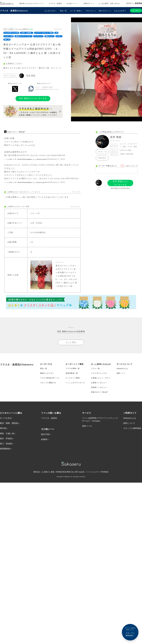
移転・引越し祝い (8, 433)
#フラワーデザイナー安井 (44, 33)
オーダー (136, 10)
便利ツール (87, 426)
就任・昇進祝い (7, 438)
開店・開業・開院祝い (10, 423)
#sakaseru (9, 165)
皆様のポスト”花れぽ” (100, 392)
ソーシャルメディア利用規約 (97, 472)
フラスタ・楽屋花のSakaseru (14, 11)
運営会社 (37, 472)
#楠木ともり (49, 36)
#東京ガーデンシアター (23, 36)
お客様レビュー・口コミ (101, 378)
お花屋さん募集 (48, 472)
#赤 (56, 33)
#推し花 (7, 40)
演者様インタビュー (99, 387)
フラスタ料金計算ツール (50, 378)
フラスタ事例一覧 (73, 368)
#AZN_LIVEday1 (30, 165)
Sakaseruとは (122, 368)
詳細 (31, 29)
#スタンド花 (8, 36)
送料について (129, 423)
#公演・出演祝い (27, 33)
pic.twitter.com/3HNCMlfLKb (64, 178)
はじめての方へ (51, 11)
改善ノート (121, 373)
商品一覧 (63, 11)
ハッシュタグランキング (75, 382)
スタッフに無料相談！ (130, 632)
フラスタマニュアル (99, 373)
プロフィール (102, 152)
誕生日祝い (46, 434)
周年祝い (4, 428)
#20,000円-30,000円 (11, 33)
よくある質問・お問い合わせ (109, 3)
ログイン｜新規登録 (134, 3)
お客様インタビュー (99, 382)
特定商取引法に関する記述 (74, 472)
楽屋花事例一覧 (72, 373)
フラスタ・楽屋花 (55, 3)
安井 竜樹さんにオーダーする (33, 98)
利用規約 (60, 472)
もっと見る (71, 342)
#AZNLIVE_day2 (27, 155)
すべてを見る (6, 418)
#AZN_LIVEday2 (47, 165)
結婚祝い (45, 439)
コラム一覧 (95, 368)
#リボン (59, 36)
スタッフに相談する (48, 382)
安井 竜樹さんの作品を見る (120, 188)
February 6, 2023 (57, 182)
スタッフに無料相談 (132, 428)
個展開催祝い (6, 448)
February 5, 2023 (57, 159)
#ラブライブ (38, 36)
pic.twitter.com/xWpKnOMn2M (50, 155)
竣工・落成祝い (7, 443)
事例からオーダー (47, 373)
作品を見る (102, 158)
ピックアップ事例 (73, 378)
